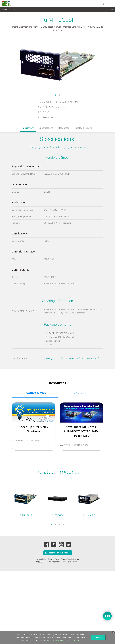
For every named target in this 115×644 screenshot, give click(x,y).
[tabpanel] (57, 65)
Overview (28, 128)
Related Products (83, 128)
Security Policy (54, 559)
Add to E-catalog (78, 147)
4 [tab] (64, 524)
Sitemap (76, 559)
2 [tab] (60, 95)
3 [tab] (60, 524)
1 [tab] (56, 95)
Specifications (46, 128)
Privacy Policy (41, 559)
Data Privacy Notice (54, 640)
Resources (64, 128)
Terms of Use (66, 559)
